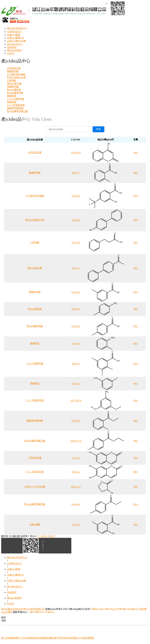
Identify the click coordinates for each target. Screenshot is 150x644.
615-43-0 (76, 344)
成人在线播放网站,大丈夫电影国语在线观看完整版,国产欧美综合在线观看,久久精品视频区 (48, 638)
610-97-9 (76, 421)
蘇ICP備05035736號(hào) (42, 612)
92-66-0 (76, 220)
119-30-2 (76, 525)
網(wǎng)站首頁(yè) (17, 28)
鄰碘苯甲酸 (13, 71)
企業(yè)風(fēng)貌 (16, 41)
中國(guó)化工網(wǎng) (103, 609)
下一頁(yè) (42, 536)
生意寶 (119, 609)
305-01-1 (76, 472)
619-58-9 (76, 326)
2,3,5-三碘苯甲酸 (16, 99)
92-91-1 (76, 268)
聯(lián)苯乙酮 (14, 84)
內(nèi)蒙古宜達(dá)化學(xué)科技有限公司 (23, 609)
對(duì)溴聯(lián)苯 (17, 77)
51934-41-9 (76, 441)
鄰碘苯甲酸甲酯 (15, 108)
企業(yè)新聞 (14, 35)
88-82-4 (76, 364)
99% (136, 153)
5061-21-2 (76, 487)
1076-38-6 (76, 153)
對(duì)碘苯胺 (14, 90)
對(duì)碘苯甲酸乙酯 (18, 111)
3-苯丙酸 (11, 81)
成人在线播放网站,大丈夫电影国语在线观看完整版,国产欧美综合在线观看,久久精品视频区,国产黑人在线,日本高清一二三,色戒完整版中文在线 (82, 14)
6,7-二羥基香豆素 (35, 472)
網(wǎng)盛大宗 (131, 609)
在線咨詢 (12, 47)
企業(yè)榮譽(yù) (16, 38)
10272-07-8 (76, 401)
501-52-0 (76, 243)
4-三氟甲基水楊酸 (16, 74)
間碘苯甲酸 (13, 87)
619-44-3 (76, 504)
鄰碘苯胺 (12, 96)
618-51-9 (76, 292)
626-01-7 (76, 384)
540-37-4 (76, 309)
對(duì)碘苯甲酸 (15, 93)
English (11, 53)
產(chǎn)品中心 (15, 44)
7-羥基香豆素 (35, 458)
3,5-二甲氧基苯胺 (16, 105)
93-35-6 (76, 458)
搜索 (98, 129)
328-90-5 (76, 196)
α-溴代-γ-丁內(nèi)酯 (35, 487)
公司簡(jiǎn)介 (14, 32)
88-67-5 (76, 173)
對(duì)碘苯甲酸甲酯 (35, 504)
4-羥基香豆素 (14, 68)
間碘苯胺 (12, 102)
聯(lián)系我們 (14, 50)
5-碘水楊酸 (35, 524)
